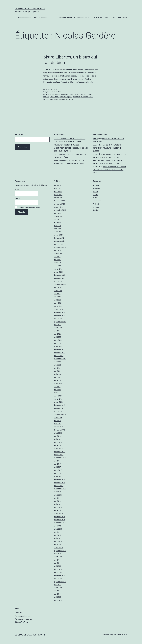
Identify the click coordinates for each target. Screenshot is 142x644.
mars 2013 (58, 600)
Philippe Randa (58, 99)
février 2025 (58, 232)
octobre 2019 (59, 411)
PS (64, 99)
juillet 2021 (58, 365)
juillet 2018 (58, 433)
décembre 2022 (59, 312)
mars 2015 (58, 541)
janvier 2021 (58, 383)
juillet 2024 (58, 253)
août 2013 (57, 585)
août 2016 (57, 492)
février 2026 (58, 195)
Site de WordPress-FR (23, 622)
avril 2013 (57, 597)
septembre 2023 (60, 284)
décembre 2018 (59, 430)
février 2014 (58, 572)
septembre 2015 (60, 523)
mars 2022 (58, 340)
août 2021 (57, 362)
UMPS (71, 99)
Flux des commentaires (23, 619)
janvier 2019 (58, 427)
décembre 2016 (59, 479)
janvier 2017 (58, 476)
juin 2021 (57, 368)
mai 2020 (57, 390)
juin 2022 (57, 331)
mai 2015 (57, 535)
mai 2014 (57, 563)
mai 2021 (57, 371)
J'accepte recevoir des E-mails (27, 208)
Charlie (76, 94)
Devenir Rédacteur (41, 18)
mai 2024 (57, 260)
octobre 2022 (59, 318)
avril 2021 (57, 374)
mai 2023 (57, 297)
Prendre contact (25, 18)
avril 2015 (57, 538)
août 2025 (57, 213)
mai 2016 (57, 501)
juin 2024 (57, 257)
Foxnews (46, 97)
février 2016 (58, 510)
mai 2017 (57, 464)
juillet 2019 (58, 418)
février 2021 (58, 380)
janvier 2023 (58, 309)
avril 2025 (57, 226)
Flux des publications (23, 616)
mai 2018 (57, 436)
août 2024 (57, 250)
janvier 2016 (58, 513)
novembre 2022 (59, 315)
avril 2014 (57, 566)
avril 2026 (57, 188)
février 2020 (58, 399)
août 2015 (57, 526)
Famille (95, 195)
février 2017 (58, 473)
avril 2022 (57, 337)
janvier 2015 (58, 548)
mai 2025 (57, 222)
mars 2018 (58, 442)
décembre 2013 (59, 575)
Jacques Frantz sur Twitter (61, 18)
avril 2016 (57, 504)
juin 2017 (57, 461)
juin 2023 (57, 294)
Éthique (95, 192)
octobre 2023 (59, 281)
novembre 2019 (59, 408)
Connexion (19, 613)
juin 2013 (57, 591)
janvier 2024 (58, 272)
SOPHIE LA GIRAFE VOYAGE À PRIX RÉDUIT (70, 139)
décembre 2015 (59, 517)
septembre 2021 (60, 359)
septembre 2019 (60, 414)
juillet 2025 (58, 216)
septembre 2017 (60, 458)
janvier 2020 (58, 402)
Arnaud (95, 139)
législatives (76, 97)
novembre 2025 (59, 204)
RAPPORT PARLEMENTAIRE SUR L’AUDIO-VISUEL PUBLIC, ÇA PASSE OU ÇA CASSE (110, 170)
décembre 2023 (59, 275)
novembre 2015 (59, 520)
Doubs (81, 94)
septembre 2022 (60, 322)
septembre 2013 (60, 582)
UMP (67, 99)
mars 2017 (58, 470)
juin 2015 (57, 532)
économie (96, 188)
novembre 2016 (59, 483)
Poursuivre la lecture (86, 82)
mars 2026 (58, 192)
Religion (96, 210)
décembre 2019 (59, 405)
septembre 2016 (60, 489)
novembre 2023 (59, 278)
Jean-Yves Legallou (66, 97)
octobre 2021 (59, 356)
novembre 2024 (59, 241)
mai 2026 (57, 185)
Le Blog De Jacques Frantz (30, 9)
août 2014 (57, 554)
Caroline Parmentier (67, 94)
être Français (88, 94)
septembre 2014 (60, 551)
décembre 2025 (59, 201)
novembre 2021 (59, 353)
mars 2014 (58, 569)
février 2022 (58, 343)
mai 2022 (57, 334)
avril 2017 (57, 467)
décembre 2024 (59, 238)
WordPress (123, 635)
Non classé (97, 201)
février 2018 (58, 445)
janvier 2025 (58, 235)
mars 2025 (58, 229)
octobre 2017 (59, 455)
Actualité (96, 185)
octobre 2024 (59, 244)
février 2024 (58, 269)
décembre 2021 (59, 349)
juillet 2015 (58, 529)
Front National (54, 97)
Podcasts (96, 204)
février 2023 (58, 306)
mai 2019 (57, 421)
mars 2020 (58, 396)
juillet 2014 (58, 557)
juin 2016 (57, 498)
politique (59, 92)
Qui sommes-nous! (82, 18)
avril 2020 (57, 393)
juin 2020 (57, 387)
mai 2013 (57, 594)
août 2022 (57, 325)
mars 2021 (58, 377)
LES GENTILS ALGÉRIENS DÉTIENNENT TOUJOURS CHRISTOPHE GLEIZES (107, 148)
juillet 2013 (58, 588)
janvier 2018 (58, 448)
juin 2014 (57, 560)
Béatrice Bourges (54, 94)
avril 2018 (57, 439)
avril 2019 (57, 424)
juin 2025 (57, 219)
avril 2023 (57, 300)
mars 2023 (58, 303)
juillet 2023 (58, 291)
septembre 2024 (60, 247)
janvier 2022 (58, 346)
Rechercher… (20, 134)
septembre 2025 (60, 210)
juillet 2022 (58, 328)
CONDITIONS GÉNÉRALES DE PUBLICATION (109, 18)
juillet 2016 (58, 495)
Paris (51, 99)
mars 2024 (58, 266)
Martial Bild (84, 97)
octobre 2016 (59, 486)
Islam (95, 198)
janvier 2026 (58, 198)
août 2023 (57, 288)
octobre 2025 (59, 207)
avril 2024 (57, 263)
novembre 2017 (59, 452)
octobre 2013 (59, 578)
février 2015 (58, 544)
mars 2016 (58, 507)
